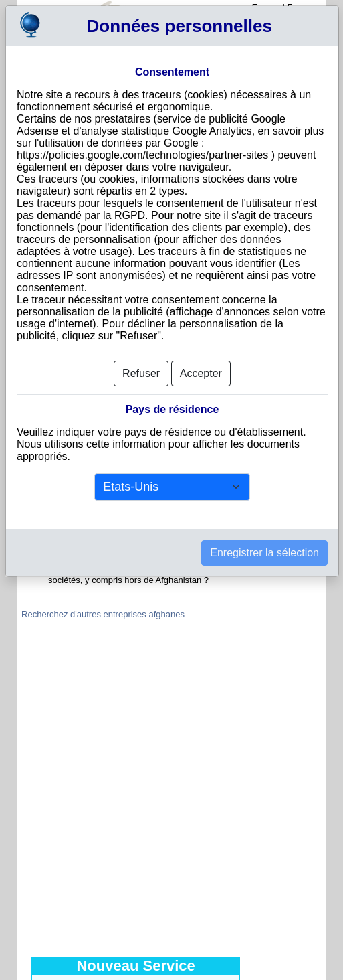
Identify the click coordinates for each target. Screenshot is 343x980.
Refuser (141, 373)
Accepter (201, 373)
